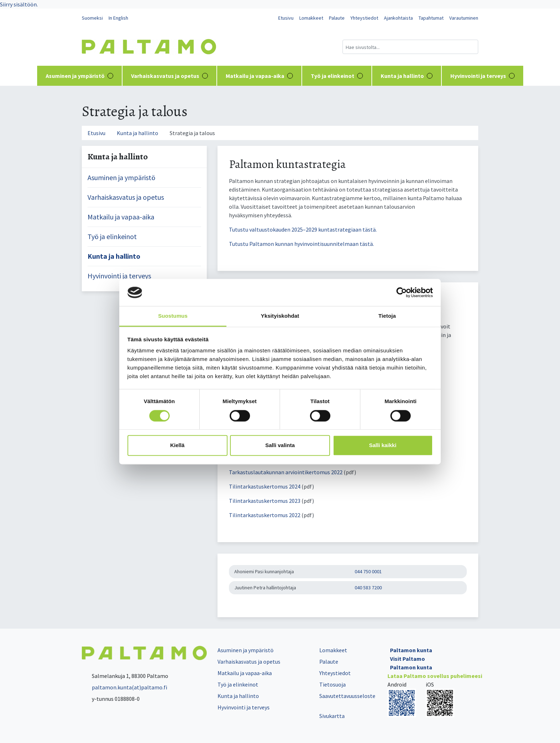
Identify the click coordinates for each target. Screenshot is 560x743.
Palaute (337, 18)
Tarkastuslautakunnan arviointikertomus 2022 (286, 472)
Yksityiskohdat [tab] (280, 316)
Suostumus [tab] (173, 316)
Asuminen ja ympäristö (79, 76)
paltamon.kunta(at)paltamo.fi (124, 687)
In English (118, 18)
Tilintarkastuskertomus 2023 (265, 501)
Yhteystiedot (364, 18)
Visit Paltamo (407, 659)
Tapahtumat (431, 18)
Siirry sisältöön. (19, 4)
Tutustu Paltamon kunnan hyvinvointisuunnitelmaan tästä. (301, 244)
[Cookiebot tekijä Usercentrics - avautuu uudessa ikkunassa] (402, 292)
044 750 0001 (368, 571)
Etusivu (286, 18)
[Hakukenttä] (410, 47)
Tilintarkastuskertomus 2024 (265, 486)
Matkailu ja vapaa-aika (259, 76)
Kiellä (177, 445)
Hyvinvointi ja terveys (482, 76)
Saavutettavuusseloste (347, 696)
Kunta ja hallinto (407, 76)
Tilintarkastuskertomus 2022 (265, 515)
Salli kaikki (383, 445)
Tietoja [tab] (387, 316)
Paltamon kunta (411, 650)
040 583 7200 (368, 588)
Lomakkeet (311, 18)
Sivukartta (332, 716)
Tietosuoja (332, 684)
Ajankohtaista (398, 18)
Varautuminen (464, 18)
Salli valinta (280, 445)
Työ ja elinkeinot (337, 76)
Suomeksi (92, 18)
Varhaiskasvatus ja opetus (169, 76)
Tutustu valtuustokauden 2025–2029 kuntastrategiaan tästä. (303, 229)
